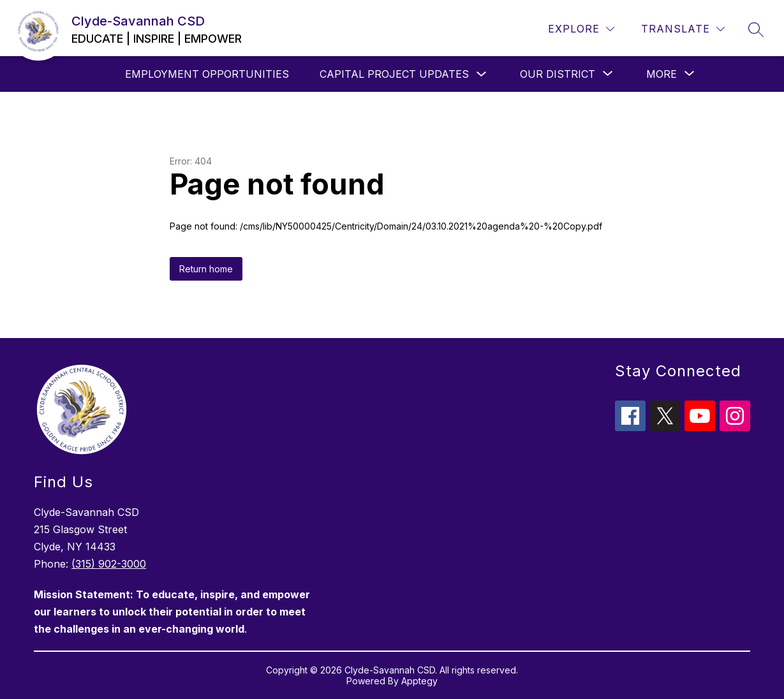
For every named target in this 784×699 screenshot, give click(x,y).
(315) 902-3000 (109, 564)
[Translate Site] (683, 29)
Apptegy (419, 681)
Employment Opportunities (207, 74)
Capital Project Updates (394, 74)
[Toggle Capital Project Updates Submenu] (482, 74)
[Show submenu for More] (662, 74)
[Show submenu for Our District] (558, 74)
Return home (206, 269)
